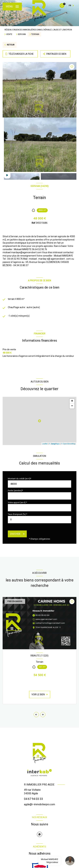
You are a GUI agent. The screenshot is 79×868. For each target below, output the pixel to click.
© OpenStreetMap (68, 444)
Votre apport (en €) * (17, 502)
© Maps (54, 444)
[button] (43, 715)
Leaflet (45, 444)
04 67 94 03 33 (33, 799)
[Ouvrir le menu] (12, 7)
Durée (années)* (15, 491)
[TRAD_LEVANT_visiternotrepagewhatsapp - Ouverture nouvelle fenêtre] (39, 834)
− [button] (72, 406)
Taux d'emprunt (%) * (17, 514)
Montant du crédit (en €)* (20, 479)
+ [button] (72, 401)
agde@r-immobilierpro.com (39, 804)
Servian (22, 34)
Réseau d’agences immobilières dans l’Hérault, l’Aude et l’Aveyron (38, 30)
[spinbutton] (39, 520)
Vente (9, 34)
